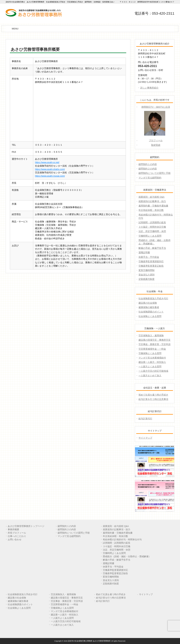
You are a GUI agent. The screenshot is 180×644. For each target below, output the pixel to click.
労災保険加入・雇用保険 (151, 335)
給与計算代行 (145, 419)
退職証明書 (144, 252)
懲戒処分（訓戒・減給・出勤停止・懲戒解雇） (155, 242)
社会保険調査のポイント (151, 312)
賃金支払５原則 (147, 275)
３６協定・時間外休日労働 (152, 227)
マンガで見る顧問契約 (150, 178)
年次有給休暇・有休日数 (151, 210)
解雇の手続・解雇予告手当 (152, 248)
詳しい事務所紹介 (149, 88)
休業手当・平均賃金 (149, 257)
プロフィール (156, 140)
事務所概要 (13, 529)
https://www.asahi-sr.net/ (47, 162)
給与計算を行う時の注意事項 (153, 399)
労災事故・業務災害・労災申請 (155, 344)
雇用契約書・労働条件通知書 (153, 206)
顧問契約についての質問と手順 (155, 173)
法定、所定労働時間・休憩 (152, 231)
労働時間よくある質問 (150, 236)
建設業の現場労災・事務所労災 (155, 340)
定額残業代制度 (147, 279)
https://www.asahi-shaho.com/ (50, 169)
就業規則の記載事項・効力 (152, 201)
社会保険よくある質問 (150, 316)
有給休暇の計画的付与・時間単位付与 (156, 216)
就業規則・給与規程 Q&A (152, 197)
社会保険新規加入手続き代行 (153, 298)
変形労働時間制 (147, 270)
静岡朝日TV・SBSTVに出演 (156, 107)
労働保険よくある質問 (150, 353)
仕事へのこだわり (17, 536)
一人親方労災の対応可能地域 (153, 371)
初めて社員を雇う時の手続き (153, 395)
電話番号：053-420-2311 (154, 13)
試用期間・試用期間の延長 (152, 222)
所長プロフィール (17, 533)
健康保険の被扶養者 (149, 307)
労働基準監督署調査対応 (151, 261)
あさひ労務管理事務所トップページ (26, 526)
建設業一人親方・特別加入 (152, 362)
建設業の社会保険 (148, 303)
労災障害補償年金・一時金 (152, 349)
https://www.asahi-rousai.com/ (50, 176)
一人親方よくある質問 (150, 367)
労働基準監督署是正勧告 (151, 266)
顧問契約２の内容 (148, 169)
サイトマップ (145, 438)
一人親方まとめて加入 (150, 376)
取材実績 (156, 145)
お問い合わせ (15, 540)
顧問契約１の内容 (148, 164)
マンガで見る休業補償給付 (152, 358)
